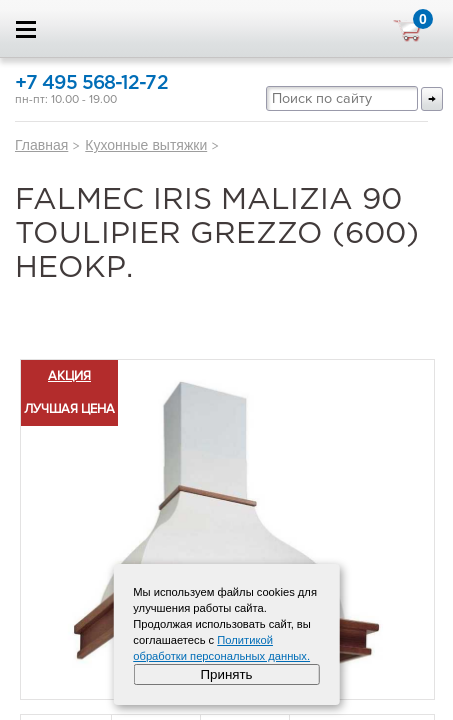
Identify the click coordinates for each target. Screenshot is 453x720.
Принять (226, 674)
